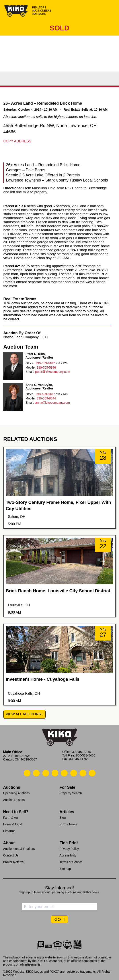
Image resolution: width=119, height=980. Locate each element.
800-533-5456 (86, 755)
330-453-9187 (45, 363)
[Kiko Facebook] (55, 773)
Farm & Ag (10, 818)
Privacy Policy (69, 849)
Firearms (9, 831)
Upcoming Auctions (16, 793)
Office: (30, 363)
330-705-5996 (46, 367)
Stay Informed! (59, 888)
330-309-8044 (46, 398)
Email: (30, 372)
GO (58, 919)
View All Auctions (23, 714)
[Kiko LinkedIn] (64, 773)
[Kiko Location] (46, 773)
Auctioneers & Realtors (19, 849)
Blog (63, 818)
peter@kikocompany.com (53, 372)
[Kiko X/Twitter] (74, 773)
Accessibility (68, 855)
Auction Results (14, 800)
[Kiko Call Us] (27, 773)
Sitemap (65, 869)
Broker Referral (14, 862)
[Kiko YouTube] (83, 773)
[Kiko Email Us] (36, 773)
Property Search (71, 793)
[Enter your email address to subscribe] (60, 907)
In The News (68, 824)
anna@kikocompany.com (53, 403)
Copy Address (17, 141)
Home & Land (13, 824)
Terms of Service (71, 862)
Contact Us (11, 855)
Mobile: (30, 367)
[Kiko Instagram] (92, 773)
